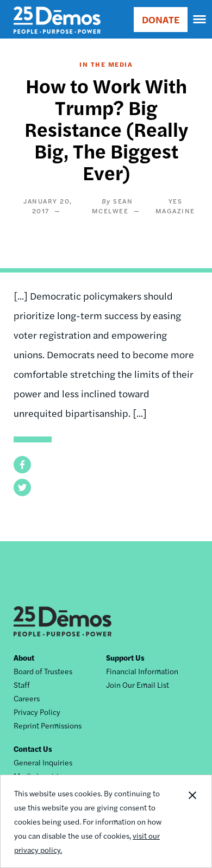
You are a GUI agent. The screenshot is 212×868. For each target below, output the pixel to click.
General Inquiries (43, 762)
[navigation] (200, 20)
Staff (22, 685)
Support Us (125, 657)
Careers (27, 698)
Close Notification (192, 821)
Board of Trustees (43, 671)
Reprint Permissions (48, 725)
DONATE (161, 19)
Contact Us (33, 749)
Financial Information (142, 671)
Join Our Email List (138, 685)
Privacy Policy (37, 712)
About (24, 657)
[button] (22, 465)
